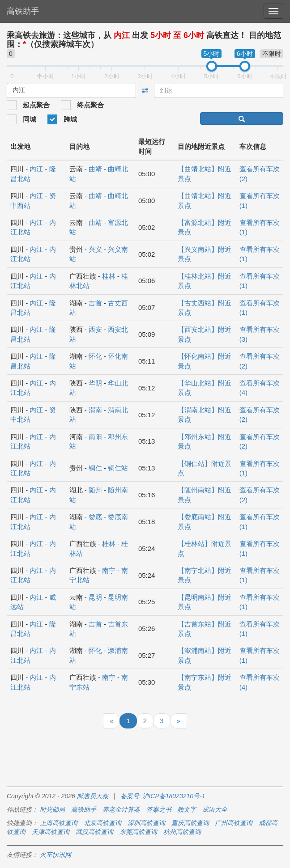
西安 (95, 329)
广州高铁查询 (234, 823)
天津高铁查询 (51, 832)
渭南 (95, 410)
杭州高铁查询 (182, 832)
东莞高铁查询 (138, 832)
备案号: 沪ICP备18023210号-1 (163, 796)
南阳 (95, 437)
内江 (36, 169)
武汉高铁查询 (94, 832)
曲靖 (95, 169)
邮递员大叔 (93, 796)
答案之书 (159, 809)
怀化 (95, 356)
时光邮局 (52, 809)
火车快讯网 (55, 855)
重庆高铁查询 (190, 823)
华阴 (95, 383)
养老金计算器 (121, 809)
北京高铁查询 (102, 823)
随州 (95, 490)
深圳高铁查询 (146, 823)
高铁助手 (23, 11)
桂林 (109, 276)
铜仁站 (118, 468)
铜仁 (95, 468)
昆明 (95, 597)
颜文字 (187, 809)
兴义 (95, 249)
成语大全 (215, 809)
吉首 (95, 303)
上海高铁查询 (59, 823)
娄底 (95, 517)
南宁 (109, 570)
